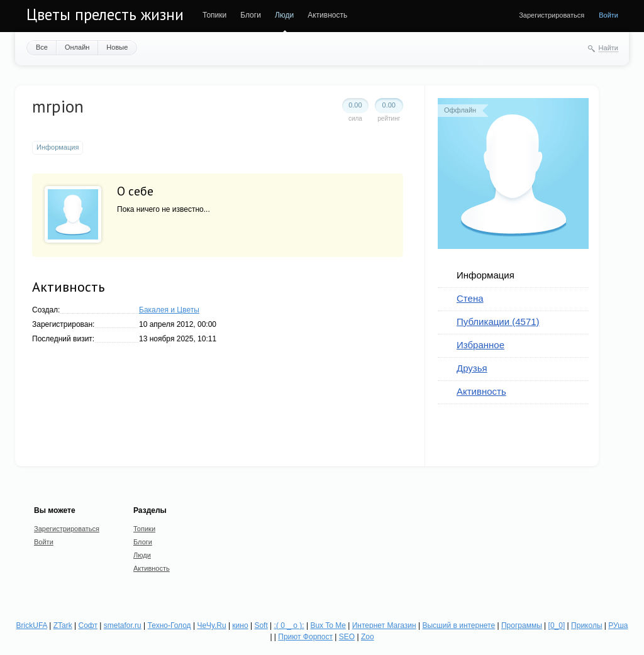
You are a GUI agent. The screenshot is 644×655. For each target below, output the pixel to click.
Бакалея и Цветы (169, 310)
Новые (117, 47)
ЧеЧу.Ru (211, 625)
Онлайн (77, 47)
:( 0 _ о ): (289, 625)
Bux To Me (328, 625)
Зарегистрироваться (552, 15)
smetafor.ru (123, 625)
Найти (608, 48)
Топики (214, 15)
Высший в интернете (458, 625)
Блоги (251, 15)
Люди (284, 15)
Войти (608, 15)
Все (42, 47)
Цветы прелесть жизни (105, 14)
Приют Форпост (305, 637)
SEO (347, 637)
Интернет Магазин (384, 625)
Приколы (586, 625)
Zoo (368, 637)
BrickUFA (32, 625)
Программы (522, 625)
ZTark (63, 625)
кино (240, 625)
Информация (486, 275)
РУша (618, 625)
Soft (261, 625)
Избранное (480, 345)
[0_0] (557, 625)
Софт (88, 625)
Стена (470, 298)
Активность (327, 15)
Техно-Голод (169, 625)
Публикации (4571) (498, 322)
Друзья (472, 368)
